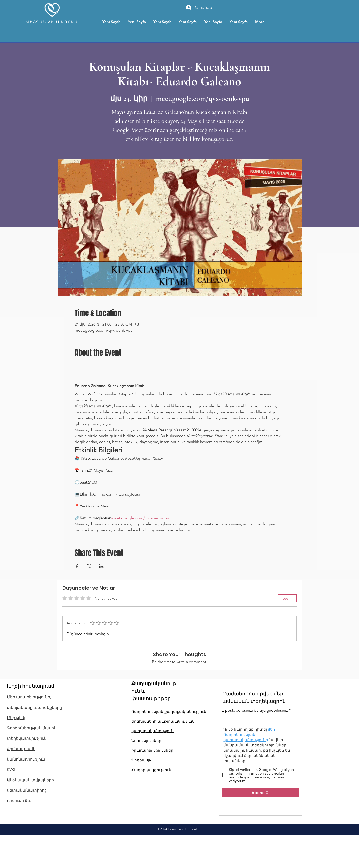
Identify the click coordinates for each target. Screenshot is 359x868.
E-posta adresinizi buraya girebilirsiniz (255, 710)
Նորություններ (146, 741)
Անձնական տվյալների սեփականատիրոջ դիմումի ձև (30, 790)
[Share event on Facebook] (77, 566)
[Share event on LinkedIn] (101, 566)
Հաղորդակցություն (151, 770)
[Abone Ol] (261, 793)
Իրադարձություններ (152, 750)
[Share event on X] (89, 566)
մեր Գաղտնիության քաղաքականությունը (249, 735)
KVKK (12, 769)
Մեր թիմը (17, 718)
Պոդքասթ (141, 760)
